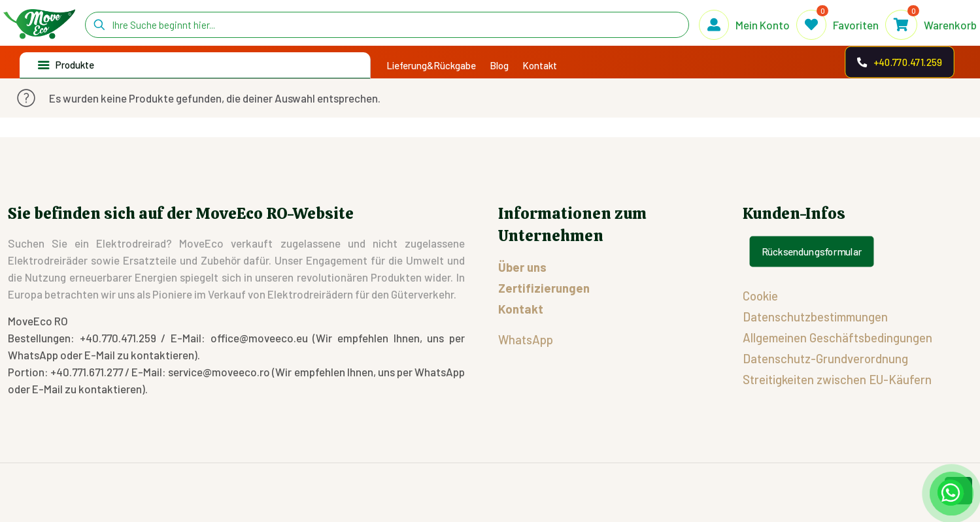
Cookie (760, 296)
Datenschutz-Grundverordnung (825, 358)
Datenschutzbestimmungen (815, 317)
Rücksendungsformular (812, 252)
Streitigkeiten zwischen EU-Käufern (837, 379)
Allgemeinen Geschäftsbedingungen (837, 337)
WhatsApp (526, 339)
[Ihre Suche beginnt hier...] (387, 25)
